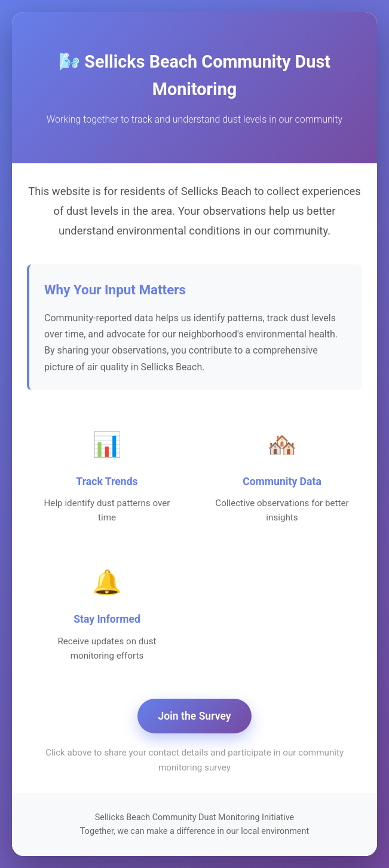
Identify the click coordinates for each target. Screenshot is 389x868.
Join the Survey (195, 716)
